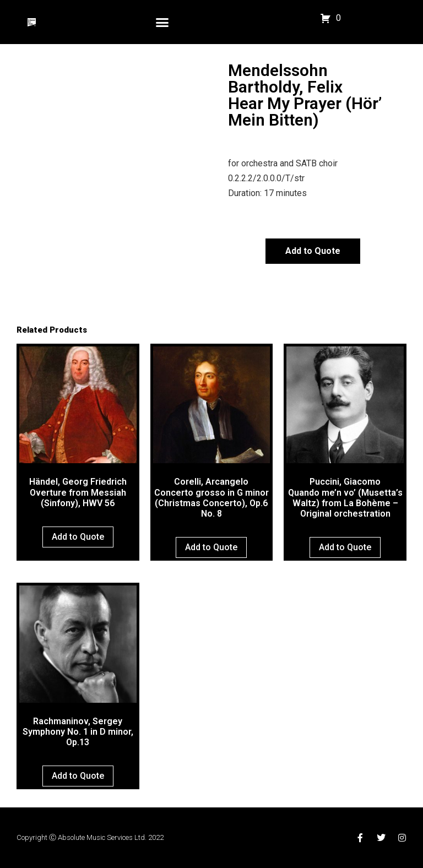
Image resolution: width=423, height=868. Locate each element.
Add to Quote (313, 251)
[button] (162, 22)
